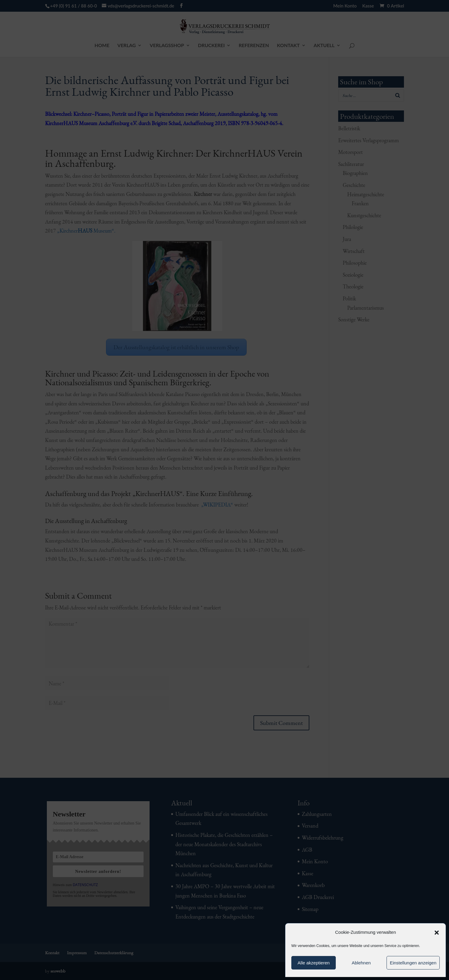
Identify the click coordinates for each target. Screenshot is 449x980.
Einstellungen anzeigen (413, 963)
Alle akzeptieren (314, 963)
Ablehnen (361, 963)
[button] (437, 933)
